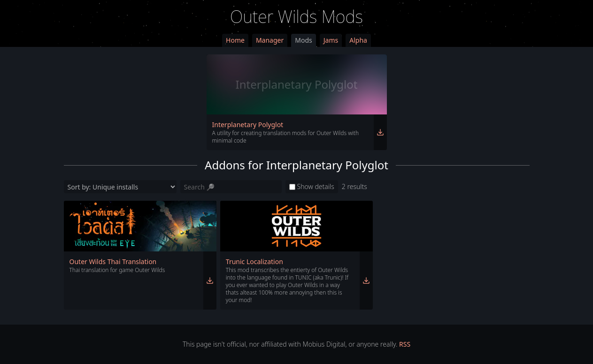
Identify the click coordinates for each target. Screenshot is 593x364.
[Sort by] (120, 187)
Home (235, 40)
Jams (331, 40)
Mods (303, 40)
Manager (270, 40)
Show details (312, 186)
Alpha (358, 40)
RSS (405, 344)
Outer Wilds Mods (296, 17)
